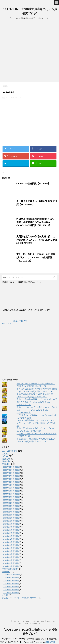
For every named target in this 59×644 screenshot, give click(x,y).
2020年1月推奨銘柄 (11, 593)
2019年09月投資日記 (11, 482)
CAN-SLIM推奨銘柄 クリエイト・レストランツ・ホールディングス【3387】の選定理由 (37, 423)
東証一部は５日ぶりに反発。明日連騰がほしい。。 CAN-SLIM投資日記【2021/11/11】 (36, 257)
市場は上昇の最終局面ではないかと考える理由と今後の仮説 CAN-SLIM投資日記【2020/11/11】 (37, 402)
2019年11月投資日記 (11, 488)
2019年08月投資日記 (11, 479)
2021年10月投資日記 (11, 557)
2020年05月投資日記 (11, 506)
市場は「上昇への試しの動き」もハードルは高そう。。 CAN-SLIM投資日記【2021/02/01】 (37, 410)
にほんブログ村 (14, 321)
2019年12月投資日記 (11, 491)
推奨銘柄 (6, 572)
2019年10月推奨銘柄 (11, 575)
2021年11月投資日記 (11, 560)
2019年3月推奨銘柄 (11, 578)
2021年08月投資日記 (11, 551)
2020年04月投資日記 (11, 503)
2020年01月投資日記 (11, 494)
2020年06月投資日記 (11, 509)
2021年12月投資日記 (11, 563)
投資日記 (6, 464)
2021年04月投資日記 (11, 539)
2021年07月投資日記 (11, 548)
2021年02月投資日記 (11, 533)
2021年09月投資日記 (11, 554)
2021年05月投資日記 (11, 542)
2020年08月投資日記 (11, 515)
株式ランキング (8, 323)
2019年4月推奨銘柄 (11, 581)
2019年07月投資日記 (11, 476)
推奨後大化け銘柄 (10, 569)
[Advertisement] (29, 52)
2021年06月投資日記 (11, 545)
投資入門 (6, 459)
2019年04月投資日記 (11, 467)
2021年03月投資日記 (11, 536)
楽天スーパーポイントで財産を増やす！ (20, 598)
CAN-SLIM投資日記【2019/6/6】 (33, 184)
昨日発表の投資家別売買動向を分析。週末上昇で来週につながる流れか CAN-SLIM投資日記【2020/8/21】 (36, 222)
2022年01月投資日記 (11, 566)
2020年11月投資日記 (11, 524)
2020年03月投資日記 (11, 500)
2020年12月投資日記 (11, 527)
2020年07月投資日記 (11, 512)
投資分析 (6, 461)
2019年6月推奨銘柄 (11, 584)
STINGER (50, 642)
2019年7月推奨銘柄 (11, 587)
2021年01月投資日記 (11, 530)
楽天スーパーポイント (33, 624)
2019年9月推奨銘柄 (11, 590)
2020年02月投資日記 (11, 497)
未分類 (5, 595)
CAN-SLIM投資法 (10, 451)
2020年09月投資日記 (11, 518)
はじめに (6, 454)
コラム (5, 456)
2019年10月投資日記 (11, 485)
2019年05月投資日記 (11, 470)
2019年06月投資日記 (11, 473)
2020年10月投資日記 (11, 521)
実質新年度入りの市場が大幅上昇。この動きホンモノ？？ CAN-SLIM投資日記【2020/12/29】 (37, 240)
